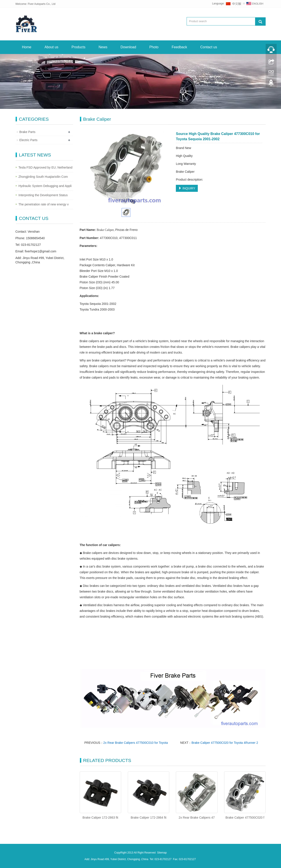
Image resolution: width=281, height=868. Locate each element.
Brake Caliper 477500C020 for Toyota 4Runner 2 (225, 743)
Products (78, 47)
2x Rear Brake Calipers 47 (197, 818)
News (103, 47)
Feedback (179, 47)
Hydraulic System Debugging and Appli (45, 186)
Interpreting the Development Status (43, 195)
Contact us (209, 47)
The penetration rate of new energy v (44, 204)
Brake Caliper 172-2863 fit (100, 818)
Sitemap (162, 853)
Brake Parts (27, 132)
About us (51, 47)
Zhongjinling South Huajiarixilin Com (43, 177)
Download (128, 47)
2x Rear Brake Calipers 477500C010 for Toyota (136, 743)
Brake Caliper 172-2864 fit (149, 818)
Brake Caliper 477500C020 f (245, 818)
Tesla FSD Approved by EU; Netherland (45, 167)
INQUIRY (187, 188)
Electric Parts (28, 140)
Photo (154, 47)
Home (27, 47)
